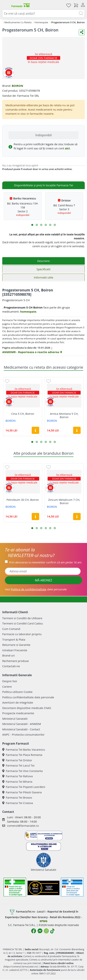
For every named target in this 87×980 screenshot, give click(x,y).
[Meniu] (5, 5)
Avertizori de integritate (18, 702)
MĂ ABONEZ (43, 580)
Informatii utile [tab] (43, 277)
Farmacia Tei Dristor (17, 760)
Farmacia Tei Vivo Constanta (22, 771)
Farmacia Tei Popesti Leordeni (24, 787)
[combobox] (43, 13)
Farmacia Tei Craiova (18, 803)
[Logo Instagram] (46, 931)
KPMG (43, 921)
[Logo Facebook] (34, 931)
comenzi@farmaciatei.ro (23, 826)
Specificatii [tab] (43, 269)
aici (67, 148)
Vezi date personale (36, 589)
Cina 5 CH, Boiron (23, 414)
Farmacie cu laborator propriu (22, 634)
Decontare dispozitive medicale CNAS (27, 708)
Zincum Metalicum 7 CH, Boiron (64, 501)
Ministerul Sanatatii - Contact (21, 729)
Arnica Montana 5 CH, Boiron (64, 415)
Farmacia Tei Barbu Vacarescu (24, 749)
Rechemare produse (15, 661)
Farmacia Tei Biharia (17, 782)
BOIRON (17, 86)
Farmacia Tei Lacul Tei (18, 765)
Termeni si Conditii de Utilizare (22, 618)
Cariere (7, 687)
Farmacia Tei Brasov (17, 797)
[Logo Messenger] (40, 931)
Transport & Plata (14, 639)
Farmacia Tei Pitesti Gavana (22, 792)
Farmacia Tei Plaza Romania (22, 755)
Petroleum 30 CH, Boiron (23, 500)
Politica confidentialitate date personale (28, 697)
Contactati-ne (11, 666)
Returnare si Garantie (16, 645)
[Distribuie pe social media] (82, 32)
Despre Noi (10, 681)
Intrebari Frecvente (15, 650)
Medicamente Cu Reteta (18, 22)
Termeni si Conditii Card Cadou (22, 623)
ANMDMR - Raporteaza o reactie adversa (32, 352)
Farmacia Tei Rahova (18, 776)
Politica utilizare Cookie (17, 692)
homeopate (28, 311)
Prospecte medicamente (18, 713)
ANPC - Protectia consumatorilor (23, 734)
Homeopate (41, 22)
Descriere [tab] (44, 261)
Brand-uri (8, 655)
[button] (32, 225)
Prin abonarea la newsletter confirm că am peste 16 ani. (46, 562)
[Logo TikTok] (52, 931)
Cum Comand (11, 629)
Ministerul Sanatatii (15, 719)
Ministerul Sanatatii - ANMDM (22, 724)
